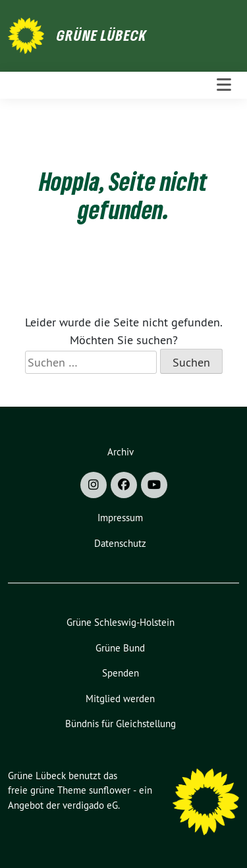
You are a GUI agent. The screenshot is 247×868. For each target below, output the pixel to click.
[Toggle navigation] (224, 85)
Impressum (120, 518)
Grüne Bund (120, 648)
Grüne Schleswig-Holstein (121, 622)
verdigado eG (90, 805)
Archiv (121, 452)
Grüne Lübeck (102, 35)
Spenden (121, 673)
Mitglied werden (120, 699)
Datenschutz (120, 543)
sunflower (110, 790)
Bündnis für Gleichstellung (121, 724)
